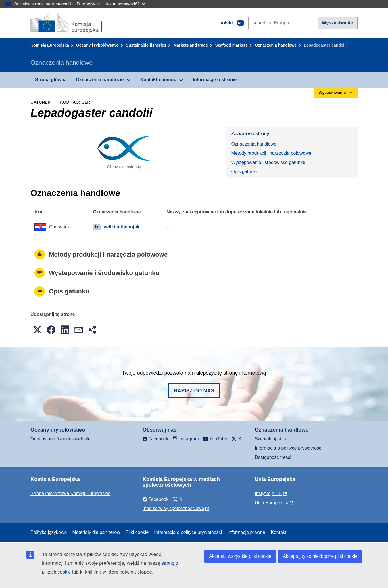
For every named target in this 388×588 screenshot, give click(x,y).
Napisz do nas (194, 391)
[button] (37, 330)
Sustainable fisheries (146, 45)
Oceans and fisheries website (60, 439)
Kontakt (278, 532)
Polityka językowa (49, 532)
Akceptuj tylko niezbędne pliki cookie (320, 556)
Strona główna (51, 80)
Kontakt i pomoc (158, 80)
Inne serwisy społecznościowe (173, 508)
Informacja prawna (246, 532)
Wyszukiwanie (337, 23)
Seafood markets (232, 45)
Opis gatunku (245, 172)
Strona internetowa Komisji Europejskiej (71, 493)
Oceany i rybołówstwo (97, 45)
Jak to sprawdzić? (125, 4)
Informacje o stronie (215, 80)
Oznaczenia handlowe (276, 45)
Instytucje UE (268, 493)
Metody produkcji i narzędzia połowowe (271, 153)
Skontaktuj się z (271, 439)
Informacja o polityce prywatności (289, 448)
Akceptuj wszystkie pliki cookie (240, 556)
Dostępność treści (273, 457)
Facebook (155, 499)
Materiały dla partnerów (96, 532)
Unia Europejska (271, 503)
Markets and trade (191, 45)
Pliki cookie (137, 532)
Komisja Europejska (50, 45)
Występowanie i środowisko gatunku (268, 162)
